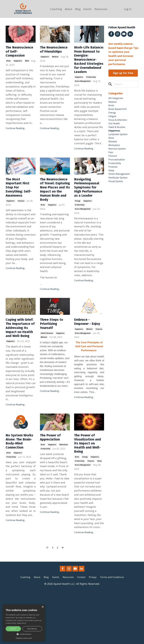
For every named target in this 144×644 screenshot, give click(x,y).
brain (9, 69)
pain (111, 160)
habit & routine (47, 370)
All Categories (117, 99)
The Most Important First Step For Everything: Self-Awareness (20, 210)
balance (113, 103)
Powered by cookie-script (24, 638)
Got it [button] (13, 629)
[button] (24, 634)
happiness (18, 69)
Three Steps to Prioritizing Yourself (54, 359)
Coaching (54, 9)
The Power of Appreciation (53, 487)
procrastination (118, 168)
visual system (117, 192)
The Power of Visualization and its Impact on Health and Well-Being (88, 495)
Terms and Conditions (116, 631)
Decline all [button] (32, 629)
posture (113, 164)
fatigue (113, 119)
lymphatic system (120, 139)
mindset (55, 64)
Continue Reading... (16, 136)
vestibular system (119, 188)
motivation (64, 495)
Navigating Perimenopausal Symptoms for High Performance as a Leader (89, 210)
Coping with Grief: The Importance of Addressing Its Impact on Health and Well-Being (20, 369)
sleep (99, 515)
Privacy (94, 631)
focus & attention (119, 123)
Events (88, 9)
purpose (21, 228)
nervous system (118, 156)
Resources (102, 9)
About (68, 9)
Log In (128, 9)
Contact (82, 631)
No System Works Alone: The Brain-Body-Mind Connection (18, 495)
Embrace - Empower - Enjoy (84, 359)
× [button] (43, 607)
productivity (91, 94)
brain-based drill (119, 111)
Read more (22, 623)
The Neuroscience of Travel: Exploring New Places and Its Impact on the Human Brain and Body (54, 215)
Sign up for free (123, 73)
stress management (83, 98)
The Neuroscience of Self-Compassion (19, 56)
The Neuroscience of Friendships (54, 53)
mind (27, 69)
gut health (115, 127)
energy (78, 228)
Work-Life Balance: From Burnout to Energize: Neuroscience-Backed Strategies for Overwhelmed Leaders (88, 68)
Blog (77, 9)
